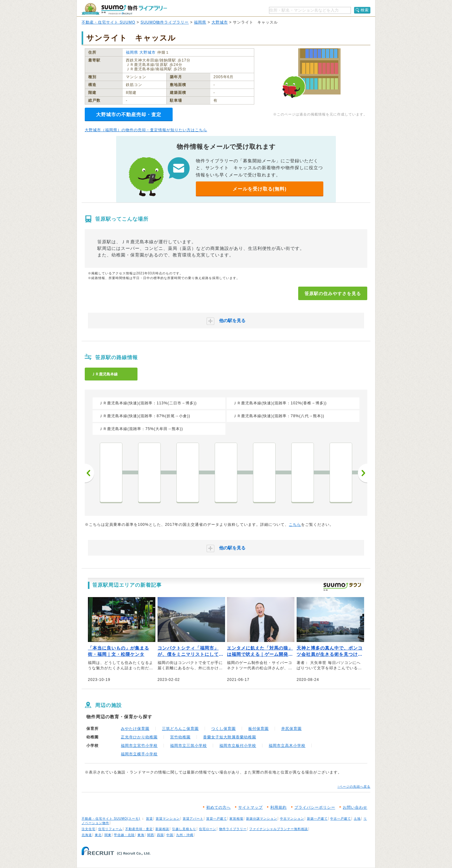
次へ (363, 473)
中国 (170, 835)
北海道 (87, 835)
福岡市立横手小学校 (139, 754)
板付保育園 (258, 729)
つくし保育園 (223, 729)
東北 (98, 835)
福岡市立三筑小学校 (188, 746)
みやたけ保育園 (135, 729)
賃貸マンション (168, 819)
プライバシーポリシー (315, 807)
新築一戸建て (317, 819)
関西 (151, 835)
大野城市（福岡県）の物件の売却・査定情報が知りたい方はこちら (146, 130)
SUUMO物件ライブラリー (165, 22)
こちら (295, 525)
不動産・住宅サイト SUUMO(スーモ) (111, 819)
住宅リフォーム (110, 829)
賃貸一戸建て (217, 819)
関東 (108, 835)
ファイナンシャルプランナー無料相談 (279, 829)
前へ (89, 473)
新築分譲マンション (262, 819)
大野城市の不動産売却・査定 (129, 114)
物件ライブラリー (233, 829)
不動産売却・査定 (139, 829)
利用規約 (278, 807)
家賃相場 (236, 819)
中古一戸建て (341, 819)
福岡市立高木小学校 (287, 746)
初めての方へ (218, 807)
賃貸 (149, 819)
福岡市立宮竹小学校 (139, 746)
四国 (160, 835)
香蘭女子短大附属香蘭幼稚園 (230, 737)
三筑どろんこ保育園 (180, 729)
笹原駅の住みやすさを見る (333, 294)
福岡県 (200, 22)
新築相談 (162, 829)
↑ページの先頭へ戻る (354, 787)
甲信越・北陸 (124, 835)
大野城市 (220, 22)
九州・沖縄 (185, 835)
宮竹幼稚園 (180, 737)
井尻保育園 (291, 729)
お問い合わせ (355, 807)
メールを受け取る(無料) (260, 189)
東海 (141, 835)
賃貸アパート (193, 819)
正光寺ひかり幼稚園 (139, 737)
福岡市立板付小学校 (238, 746)
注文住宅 (89, 829)
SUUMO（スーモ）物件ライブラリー (124, 9)
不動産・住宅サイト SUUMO (108, 22)
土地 (357, 819)
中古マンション (292, 819)
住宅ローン (208, 829)
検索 (365, 10)
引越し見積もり (184, 829)
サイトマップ (250, 807)
